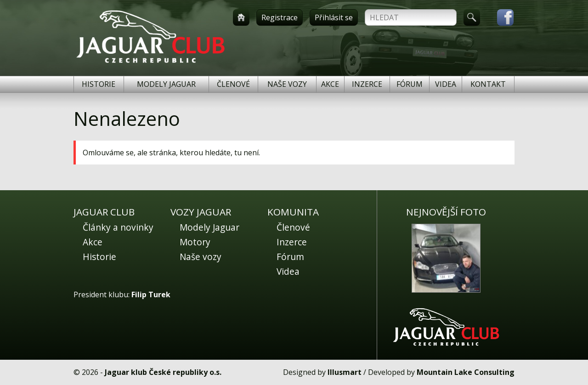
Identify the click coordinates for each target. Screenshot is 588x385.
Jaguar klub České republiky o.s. (163, 372)
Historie (99, 84)
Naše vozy (287, 84)
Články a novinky (118, 227)
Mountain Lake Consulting (466, 372)
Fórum (410, 84)
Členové (233, 84)
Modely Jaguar (166, 84)
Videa (446, 84)
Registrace (280, 17)
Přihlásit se (334, 17)
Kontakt (488, 84)
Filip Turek (151, 294)
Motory (195, 242)
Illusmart (345, 372)
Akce (330, 84)
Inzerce (367, 84)
